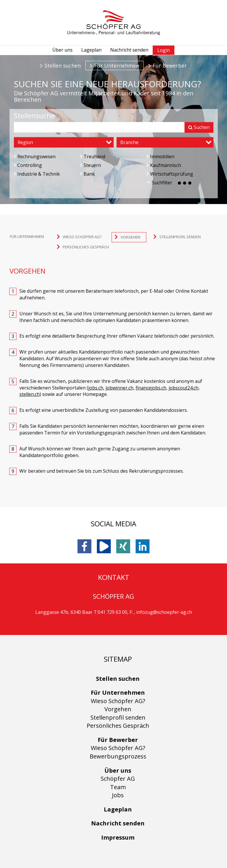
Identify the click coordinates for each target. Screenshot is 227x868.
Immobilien (160, 157)
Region (25, 142)
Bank (87, 174)
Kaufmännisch (164, 165)
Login (164, 50)
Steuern (91, 165)
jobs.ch (96, 388)
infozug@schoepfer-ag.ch (164, 612)
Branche (129, 142)
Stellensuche (34, 115)
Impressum (118, 837)
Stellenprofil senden (118, 717)
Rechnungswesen (35, 157)
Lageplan (91, 50)
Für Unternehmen (117, 65)
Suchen (199, 127)
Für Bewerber (170, 65)
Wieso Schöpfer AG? (118, 701)
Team (118, 787)
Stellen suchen (63, 65)
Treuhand (93, 157)
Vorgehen (118, 709)
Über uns (62, 50)
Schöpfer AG (118, 779)
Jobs (118, 795)
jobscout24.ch (183, 388)
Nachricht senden (129, 50)
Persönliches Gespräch (118, 726)
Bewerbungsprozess (118, 756)
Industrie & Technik (37, 174)
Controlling (28, 165)
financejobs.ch (151, 388)
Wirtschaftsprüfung (170, 174)
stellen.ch (29, 394)
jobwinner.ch (119, 388)
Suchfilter (170, 183)
